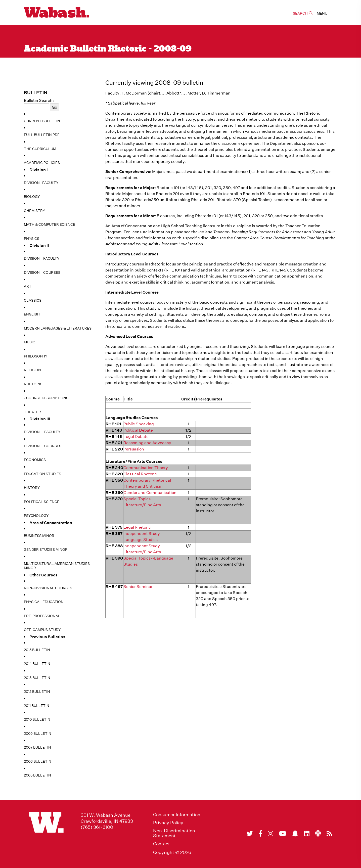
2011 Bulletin (37, 706)
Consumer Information (177, 815)
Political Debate (138, 430)
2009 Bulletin (38, 734)
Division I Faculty (41, 183)
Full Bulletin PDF (42, 135)
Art (28, 286)
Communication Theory (146, 468)
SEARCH (303, 13)
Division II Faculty (42, 258)
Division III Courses (43, 446)
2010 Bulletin (37, 719)
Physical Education (44, 602)
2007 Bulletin (37, 747)
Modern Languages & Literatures (58, 328)
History (32, 488)
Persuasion (134, 449)
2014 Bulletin (37, 664)
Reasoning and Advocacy (147, 443)
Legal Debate (136, 437)
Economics (35, 460)
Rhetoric (33, 384)
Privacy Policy (168, 823)
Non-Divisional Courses (48, 588)
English (32, 314)
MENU (326, 13)
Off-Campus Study (42, 630)
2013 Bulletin (37, 678)
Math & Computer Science (50, 224)
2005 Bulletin (37, 775)
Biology (32, 197)
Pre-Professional (42, 616)
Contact (162, 844)
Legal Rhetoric (137, 527)
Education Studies (42, 474)
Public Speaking (139, 424)
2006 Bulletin (38, 761)
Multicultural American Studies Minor (57, 566)
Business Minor (39, 536)
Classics (33, 300)
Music (30, 342)
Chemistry (34, 211)
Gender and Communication (150, 493)
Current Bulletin (42, 121)
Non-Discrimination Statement (174, 833)
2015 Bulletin (37, 650)
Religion (32, 370)
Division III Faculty (42, 432)
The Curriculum (40, 149)
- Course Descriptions (46, 398)
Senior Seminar (138, 587)
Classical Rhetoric (140, 474)
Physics (32, 239)
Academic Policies (42, 163)
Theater (32, 412)
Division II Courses (42, 272)
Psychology (36, 516)
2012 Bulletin (37, 692)
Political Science (42, 502)
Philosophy (36, 356)
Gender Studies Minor (46, 550)
